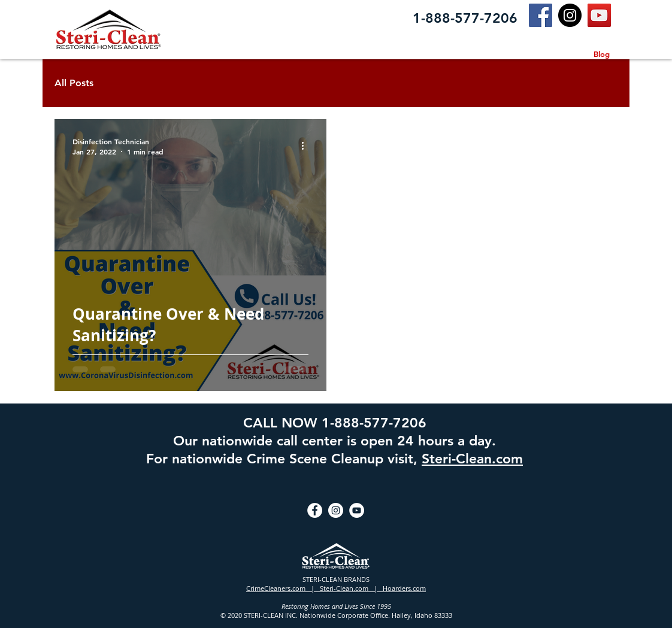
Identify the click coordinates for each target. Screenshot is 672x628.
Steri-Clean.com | (351, 588)
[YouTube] (599, 15)
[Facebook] (541, 15)
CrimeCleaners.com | (283, 588)
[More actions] (307, 146)
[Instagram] (570, 15)
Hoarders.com (404, 588)
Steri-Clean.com (472, 459)
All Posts (74, 83)
